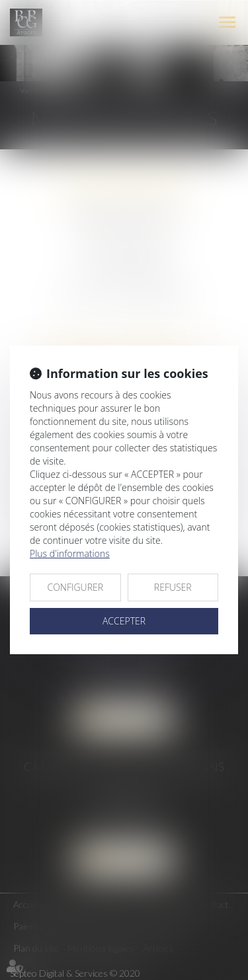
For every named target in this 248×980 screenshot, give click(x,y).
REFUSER (173, 587)
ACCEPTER (124, 621)
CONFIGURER (75, 587)
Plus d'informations (70, 553)
